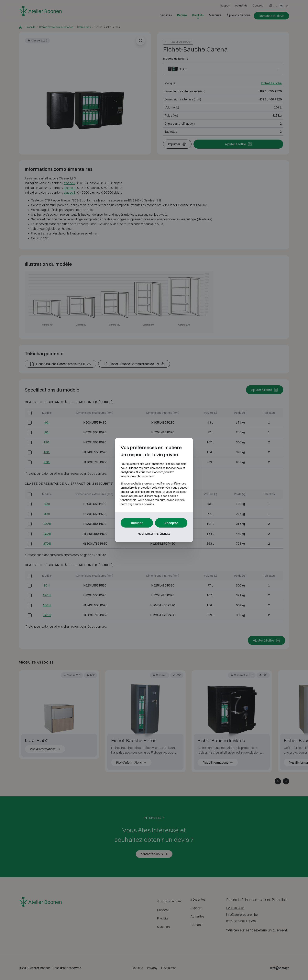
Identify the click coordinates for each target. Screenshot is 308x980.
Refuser (137, 523)
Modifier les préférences (154, 534)
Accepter (171, 523)
